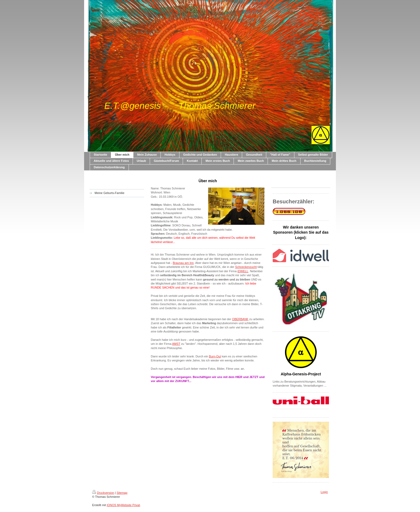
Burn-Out (215, 356)
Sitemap (122, 493)
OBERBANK (240, 319)
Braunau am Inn (183, 263)
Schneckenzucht (246, 267)
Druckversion (103, 493)
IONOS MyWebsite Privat (123, 505)
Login (324, 492)
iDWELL (243, 271)
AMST (176, 344)
